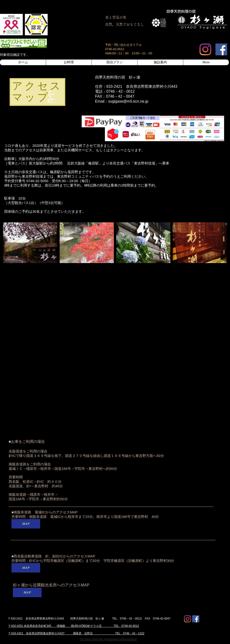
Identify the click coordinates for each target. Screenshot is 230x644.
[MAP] (26, 524)
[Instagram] (205, 49)
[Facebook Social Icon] (221, 49)
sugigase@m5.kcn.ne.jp (128, 101)
